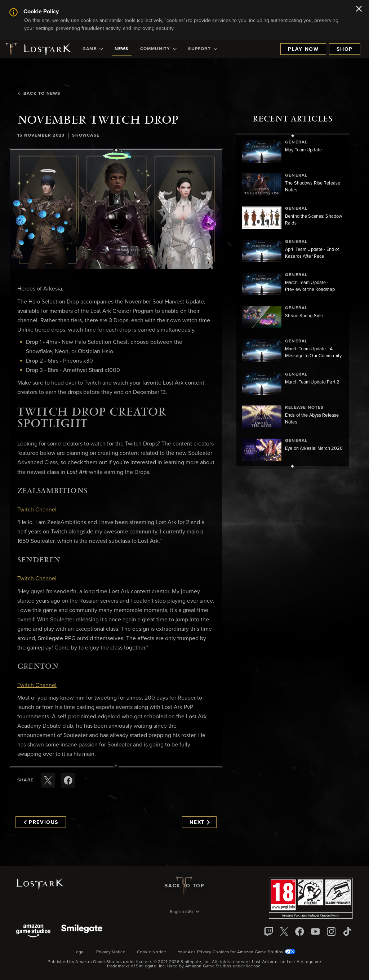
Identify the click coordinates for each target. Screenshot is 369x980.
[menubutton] (184, 912)
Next (199, 822)
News (122, 49)
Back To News (39, 94)
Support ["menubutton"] (203, 49)
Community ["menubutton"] (159, 49)
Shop (345, 49)
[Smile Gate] (82, 932)
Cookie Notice (152, 952)
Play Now (303, 49)
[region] (293, 301)
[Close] (359, 9)
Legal (79, 952)
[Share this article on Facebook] (68, 780)
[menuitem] (93, 49)
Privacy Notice (111, 952)
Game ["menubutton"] (93, 49)
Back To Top (184, 886)
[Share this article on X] (48, 780)
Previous (41, 822)
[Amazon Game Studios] (33, 932)
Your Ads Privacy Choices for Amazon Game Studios (237, 952)
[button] (116, 210)
